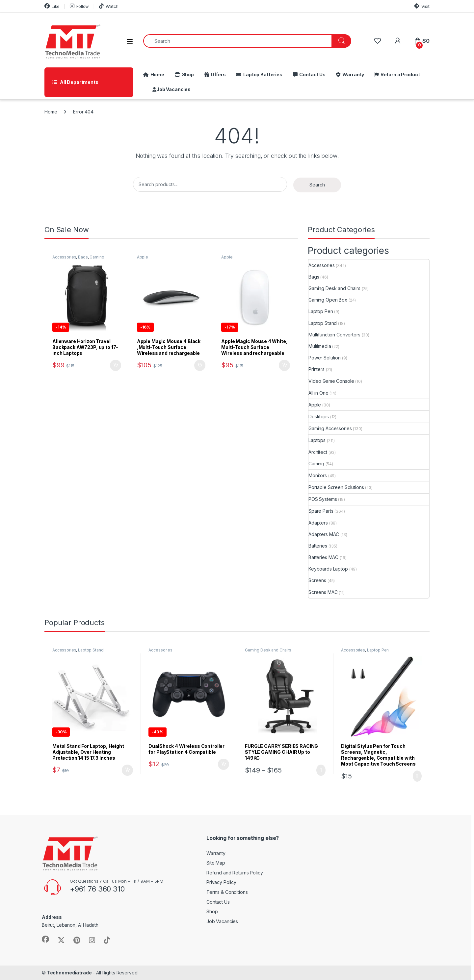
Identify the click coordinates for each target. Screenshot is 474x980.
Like (52, 6)
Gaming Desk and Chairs (334, 288)
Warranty (353, 75)
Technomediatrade (69, 973)
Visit (422, 6)
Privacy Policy (221, 882)
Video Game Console (331, 381)
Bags (83, 257)
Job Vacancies (173, 89)
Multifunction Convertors (334, 335)
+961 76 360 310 (97, 889)
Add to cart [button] (116, 365)
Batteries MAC (323, 557)
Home (156, 75)
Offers (217, 75)
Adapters (318, 523)
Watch (109, 6)
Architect (318, 452)
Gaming (316, 464)
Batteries (318, 546)
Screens (317, 580)
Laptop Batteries (262, 75)
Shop (187, 75)
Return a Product (399, 75)
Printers (316, 369)
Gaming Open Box (328, 300)
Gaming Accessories (330, 428)
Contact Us (312, 75)
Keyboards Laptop (328, 569)
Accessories (64, 257)
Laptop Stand (323, 323)
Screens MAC (323, 592)
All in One (318, 393)
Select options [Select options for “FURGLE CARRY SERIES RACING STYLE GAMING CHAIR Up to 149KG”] (321, 770)
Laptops (317, 440)
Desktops (319, 417)
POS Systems (323, 499)
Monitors (318, 475)
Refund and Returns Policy (235, 873)
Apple (143, 257)
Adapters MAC (324, 534)
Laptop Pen (321, 311)
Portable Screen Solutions (336, 487)
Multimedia (320, 346)
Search (317, 185)
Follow (79, 6)
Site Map (216, 863)
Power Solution (325, 358)
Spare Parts (321, 511)
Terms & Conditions (227, 892)
